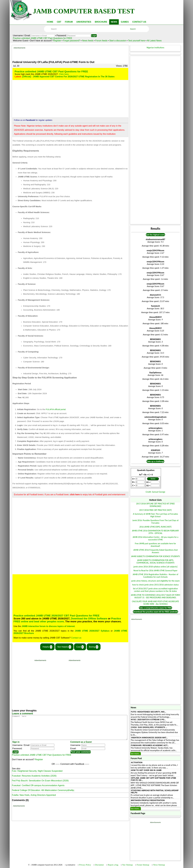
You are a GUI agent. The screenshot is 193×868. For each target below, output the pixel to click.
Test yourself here (137, 41)
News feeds (88, 41)
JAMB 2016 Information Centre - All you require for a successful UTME (155, 538)
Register (57, 41)
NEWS (114, 22)
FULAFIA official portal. (56, 409)
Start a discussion (118, 41)
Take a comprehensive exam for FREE (155, 608)
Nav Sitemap (127, 865)
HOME (50, 22)
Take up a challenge (155, 461)
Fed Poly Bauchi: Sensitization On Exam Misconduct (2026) (40, 785)
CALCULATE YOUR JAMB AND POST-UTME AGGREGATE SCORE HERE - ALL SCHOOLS (155, 603)
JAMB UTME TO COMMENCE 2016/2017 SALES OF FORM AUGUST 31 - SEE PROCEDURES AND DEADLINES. (155, 596)
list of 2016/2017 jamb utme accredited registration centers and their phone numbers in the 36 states (155, 590)
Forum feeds (101, 41)
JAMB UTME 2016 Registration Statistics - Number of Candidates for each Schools (155, 576)
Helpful (47, 647)
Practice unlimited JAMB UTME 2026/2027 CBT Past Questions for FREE (56, 616)
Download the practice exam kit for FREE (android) (155, 612)
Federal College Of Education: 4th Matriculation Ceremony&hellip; (43, 795)
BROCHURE (101, 22)
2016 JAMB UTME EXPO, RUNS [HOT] (155, 527)
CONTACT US (139, 22)
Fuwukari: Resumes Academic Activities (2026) (34, 781)
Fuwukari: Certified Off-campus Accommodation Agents (38, 790)
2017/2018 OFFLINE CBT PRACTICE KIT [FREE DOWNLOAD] (155, 505)
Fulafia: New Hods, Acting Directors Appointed (34, 800)
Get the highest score (155, 235)
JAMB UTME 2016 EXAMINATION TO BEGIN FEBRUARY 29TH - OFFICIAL (155, 532)
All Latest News (154, 41)
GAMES (125, 22)
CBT (59, 22)
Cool (80, 647)
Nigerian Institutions (155, 48)
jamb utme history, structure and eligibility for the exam (155, 581)
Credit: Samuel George (155, 492)
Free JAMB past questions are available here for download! (155, 545)
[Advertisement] (76, 53)
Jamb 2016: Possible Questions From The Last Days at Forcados (155, 522)
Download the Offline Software (89, 619)
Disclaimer (99, 865)
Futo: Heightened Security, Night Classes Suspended (37, 776)
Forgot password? (72, 41)
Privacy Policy (85, 865)
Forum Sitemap (143, 865)
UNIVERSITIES (84, 22)
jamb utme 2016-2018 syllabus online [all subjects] (155, 567)
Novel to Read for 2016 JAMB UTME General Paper (155, 570)
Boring (94, 647)
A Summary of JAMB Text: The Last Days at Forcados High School (155, 515)
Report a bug (113, 865)
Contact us (76, 638)
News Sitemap (159, 865)
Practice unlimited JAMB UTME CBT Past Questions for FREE (43, 38)
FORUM (69, 22)
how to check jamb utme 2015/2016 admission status (155, 585)
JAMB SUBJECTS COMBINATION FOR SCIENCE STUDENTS (155, 556)
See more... (136, 754)
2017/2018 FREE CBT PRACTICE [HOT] (155, 510)
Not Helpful (64, 647)
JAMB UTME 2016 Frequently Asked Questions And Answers (155, 551)
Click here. (64, 74)
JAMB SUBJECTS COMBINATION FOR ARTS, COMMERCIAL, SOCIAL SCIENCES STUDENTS (155, 561)
